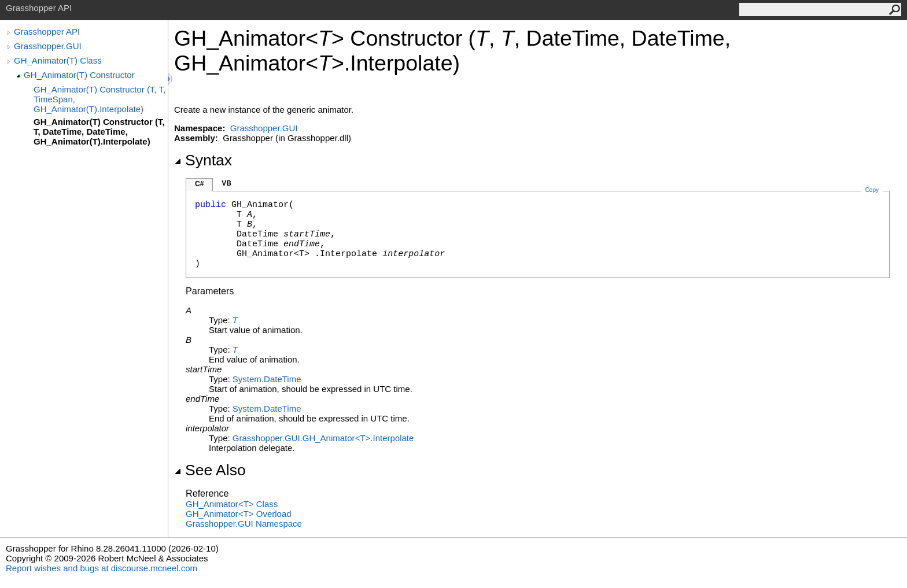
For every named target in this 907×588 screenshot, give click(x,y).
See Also (210, 470)
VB (226, 183)
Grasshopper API (47, 32)
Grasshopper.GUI (48, 46)
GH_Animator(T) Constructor (79, 75)
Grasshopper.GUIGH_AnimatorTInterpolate (323, 438)
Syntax (203, 160)
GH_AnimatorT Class (232, 504)
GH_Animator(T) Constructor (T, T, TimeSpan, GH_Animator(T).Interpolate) (99, 99)
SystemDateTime (267, 379)
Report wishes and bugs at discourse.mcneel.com (102, 568)
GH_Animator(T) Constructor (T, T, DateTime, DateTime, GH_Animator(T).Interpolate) (99, 132)
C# (199, 184)
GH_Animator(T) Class (58, 60)
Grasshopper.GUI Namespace (244, 524)
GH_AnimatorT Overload (239, 514)
